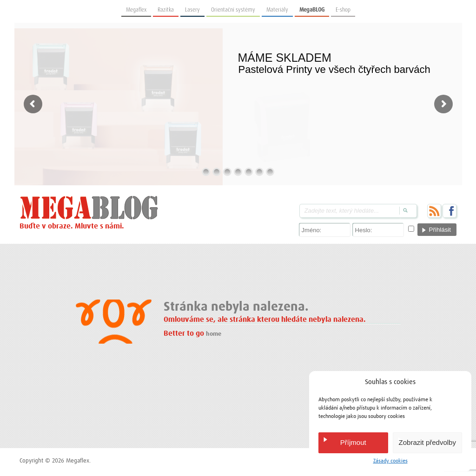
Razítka (166, 10)
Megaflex (136, 10)
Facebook (450, 211)
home (214, 334)
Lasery (192, 10)
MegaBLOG (312, 10)
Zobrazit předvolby (427, 442)
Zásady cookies (390, 461)
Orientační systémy (233, 10)
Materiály (277, 10)
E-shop (343, 10)
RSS (434, 211)
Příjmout (353, 442)
